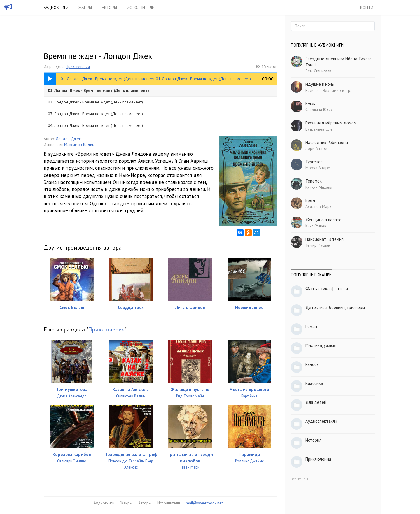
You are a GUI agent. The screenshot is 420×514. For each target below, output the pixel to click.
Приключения (78, 66)
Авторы (109, 8)
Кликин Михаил (319, 187)
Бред (310, 200)
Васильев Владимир (323, 90)
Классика (314, 383)
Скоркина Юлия (319, 110)
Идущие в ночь (320, 84)
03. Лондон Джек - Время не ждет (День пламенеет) (95, 114)
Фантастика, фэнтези (327, 288)
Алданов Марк (318, 206)
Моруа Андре (318, 168)
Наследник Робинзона (327, 142)
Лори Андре (316, 148)
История (313, 440)
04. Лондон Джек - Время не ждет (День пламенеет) (95, 125)
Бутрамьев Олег (320, 129)
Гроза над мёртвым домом (331, 123)
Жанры (85, 8)
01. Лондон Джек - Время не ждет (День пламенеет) (98, 90)
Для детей (316, 402)
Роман (311, 326)
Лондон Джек (68, 139)
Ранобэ (312, 364)
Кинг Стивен (316, 226)
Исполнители (141, 8)
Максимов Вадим (79, 145)
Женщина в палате (323, 220)
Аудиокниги (56, 8)
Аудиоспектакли (321, 421)
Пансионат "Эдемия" (325, 239)
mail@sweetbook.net (204, 503)
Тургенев (314, 162)
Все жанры (299, 479)
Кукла (311, 104)
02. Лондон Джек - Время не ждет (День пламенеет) (95, 102)
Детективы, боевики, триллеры (335, 307)
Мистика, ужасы (321, 345)
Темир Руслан (318, 245)
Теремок (314, 181)
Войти (367, 8)
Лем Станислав (318, 71)
